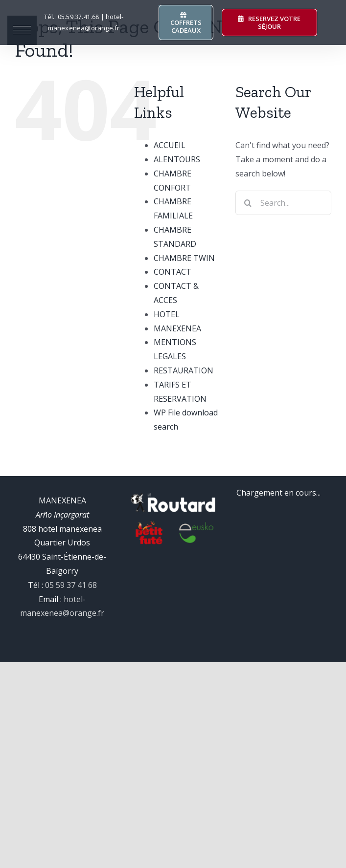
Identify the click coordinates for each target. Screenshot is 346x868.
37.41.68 (79, 17)
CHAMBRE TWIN (184, 258)
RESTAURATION (184, 370)
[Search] (248, 203)
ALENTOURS (177, 159)
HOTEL (167, 314)
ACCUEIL (170, 145)
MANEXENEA (177, 328)
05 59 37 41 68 (71, 585)
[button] (22, 30)
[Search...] (283, 203)
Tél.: (51, 17)
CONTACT (173, 272)
